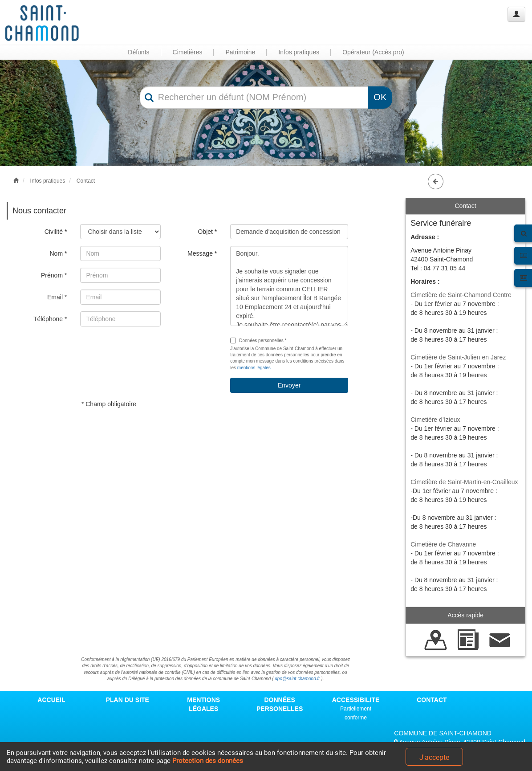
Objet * (207, 232)
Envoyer (289, 385)
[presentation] (148, 351)
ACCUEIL (51, 700)
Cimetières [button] (188, 52)
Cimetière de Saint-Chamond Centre (461, 295)
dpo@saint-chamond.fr (297, 679)
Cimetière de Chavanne (443, 544)
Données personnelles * (258, 341)
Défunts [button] (138, 52)
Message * (202, 253)
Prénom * (54, 275)
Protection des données (208, 761)
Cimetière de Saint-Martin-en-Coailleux (464, 482)
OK (380, 97)
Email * (57, 297)
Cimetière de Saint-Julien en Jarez (458, 357)
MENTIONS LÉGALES (203, 704)
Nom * (58, 253)
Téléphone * (50, 319)
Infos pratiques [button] (299, 52)
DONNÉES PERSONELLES (280, 704)
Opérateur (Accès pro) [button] (373, 52)
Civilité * (56, 232)
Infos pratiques (48, 181)
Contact (86, 181)
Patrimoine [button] (240, 52)
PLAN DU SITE (128, 700)
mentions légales (254, 368)
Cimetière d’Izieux (435, 420)
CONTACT (432, 700)
